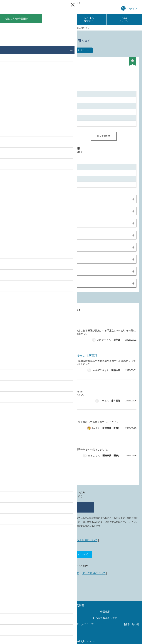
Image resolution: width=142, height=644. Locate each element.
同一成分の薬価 (38, 136)
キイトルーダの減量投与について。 (44, 325)
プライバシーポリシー (26, 624)
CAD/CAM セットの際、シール (42, 386)
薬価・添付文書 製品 (31, 341)
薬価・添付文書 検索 (21, 28)
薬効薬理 (13, 259)
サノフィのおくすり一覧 (47, 28)
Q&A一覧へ (71, 476)
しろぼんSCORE (89, 19)
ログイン (129, 8)
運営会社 (71, 631)
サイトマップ (37, 612)
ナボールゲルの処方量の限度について (45, 416)
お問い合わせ (131, 624)
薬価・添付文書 (29, 456)
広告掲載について (47, 573)
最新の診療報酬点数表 (71, 605)
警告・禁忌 (14, 199)
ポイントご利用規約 (37, 618)
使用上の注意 (15, 223)
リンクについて (70, 573)
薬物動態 (13, 235)
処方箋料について (32, 444)
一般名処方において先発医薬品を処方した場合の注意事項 (59, 356)
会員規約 (105, 612)
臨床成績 (13, 247)
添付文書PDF (104, 136)
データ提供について (94, 573)
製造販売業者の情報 (19, 283)
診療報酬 (18, 19)
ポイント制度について (84, 540)
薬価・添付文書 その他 (32, 371)
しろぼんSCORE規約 (105, 618)
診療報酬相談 (53, 19)
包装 (10, 271)
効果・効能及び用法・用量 (23, 211)
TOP (5, 28)
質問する (71, 507)
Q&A (124, 19)
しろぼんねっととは (57, 540)
